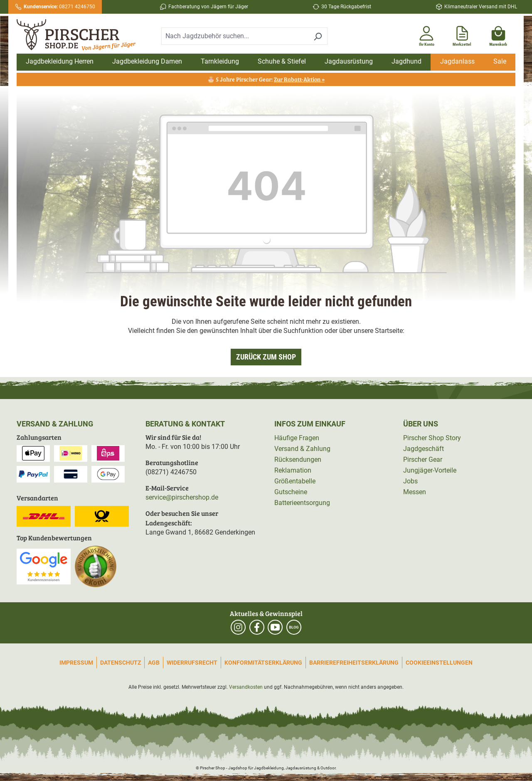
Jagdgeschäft (424, 449)
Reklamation (293, 470)
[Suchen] (318, 36)
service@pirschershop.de (182, 497)
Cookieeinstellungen (439, 663)
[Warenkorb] (498, 34)
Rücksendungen (298, 459)
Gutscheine (291, 492)
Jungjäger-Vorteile (430, 470)
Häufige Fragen (297, 438)
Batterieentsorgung (302, 503)
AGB (154, 663)
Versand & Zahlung (302, 449)
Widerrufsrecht (192, 663)
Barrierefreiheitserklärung (354, 663)
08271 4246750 (59, 7)
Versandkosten (246, 687)
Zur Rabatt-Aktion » (299, 79)
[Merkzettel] (462, 34)
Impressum (76, 663)
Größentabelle (295, 481)
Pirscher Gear (423, 459)
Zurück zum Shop (266, 357)
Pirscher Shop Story (432, 438)
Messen (415, 492)
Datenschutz (121, 663)
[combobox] (235, 36)
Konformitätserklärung (263, 663)
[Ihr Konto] (426, 34)
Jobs (410, 481)
